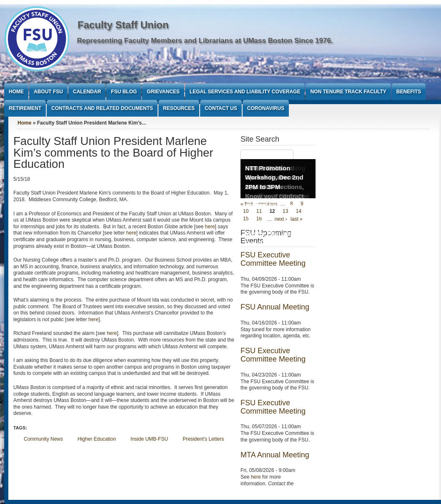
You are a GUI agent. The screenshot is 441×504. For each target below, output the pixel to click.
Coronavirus (266, 108)
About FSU (48, 92)
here (210, 227)
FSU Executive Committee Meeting (273, 259)
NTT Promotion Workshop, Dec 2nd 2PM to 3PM (274, 177)
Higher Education (97, 439)
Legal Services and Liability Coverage (245, 92)
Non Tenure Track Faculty (348, 92)
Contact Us (221, 108)
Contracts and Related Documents (102, 108)
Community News (43, 439)
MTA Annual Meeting (275, 455)
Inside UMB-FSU (149, 439)
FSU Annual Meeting (275, 307)
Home (16, 92)
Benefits (409, 92)
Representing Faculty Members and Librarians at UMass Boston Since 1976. (205, 41)
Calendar (87, 92)
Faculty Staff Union (123, 25)
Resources (179, 108)
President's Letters (203, 439)
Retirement (25, 108)
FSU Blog (124, 92)
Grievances (163, 92)
